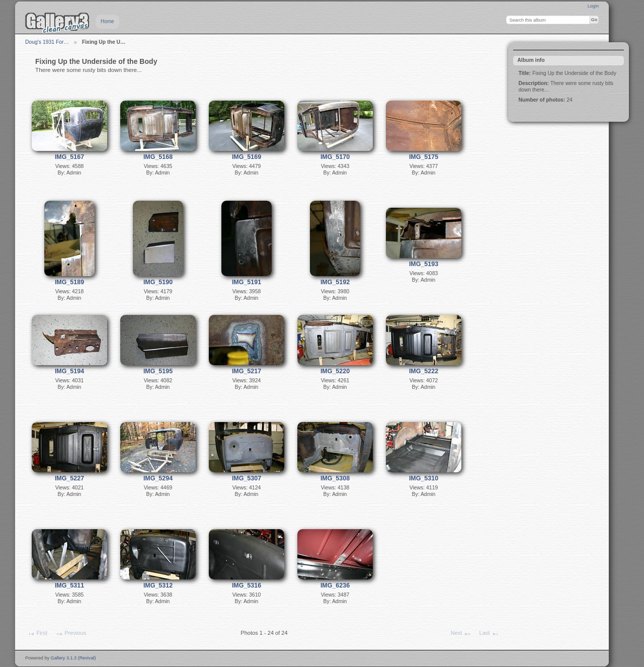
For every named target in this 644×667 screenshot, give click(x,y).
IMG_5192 (335, 282)
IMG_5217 (247, 371)
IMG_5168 (158, 157)
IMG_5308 (335, 478)
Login (593, 6)
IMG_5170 (335, 157)
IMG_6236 (335, 586)
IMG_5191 (247, 282)
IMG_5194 (69, 371)
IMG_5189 (69, 282)
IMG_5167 (69, 157)
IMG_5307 (247, 478)
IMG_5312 (158, 586)
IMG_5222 (424, 371)
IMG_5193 (424, 264)
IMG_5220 (335, 371)
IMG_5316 (247, 586)
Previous (71, 634)
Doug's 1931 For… (47, 42)
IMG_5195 (158, 371)
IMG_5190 (158, 282)
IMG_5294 (158, 478)
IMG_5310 (424, 478)
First (37, 634)
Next (461, 634)
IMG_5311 (69, 586)
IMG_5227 (69, 478)
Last (489, 634)
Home (107, 21)
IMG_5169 (247, 157)
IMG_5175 (424, 157)
